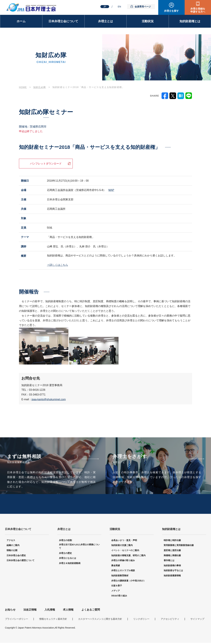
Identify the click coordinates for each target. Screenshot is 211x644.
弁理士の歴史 (65, 554)
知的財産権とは (190, 21)
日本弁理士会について (63, 21)
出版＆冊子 (117, 587)
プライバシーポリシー (16, 620)
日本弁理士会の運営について (21, 562)
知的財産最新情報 (172, 577)
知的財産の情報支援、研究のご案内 (128, 557)
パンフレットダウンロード (46, 164)
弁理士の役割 (65, 542)
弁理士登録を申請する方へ (198, 10)
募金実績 (116, 567)
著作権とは (169, 562)
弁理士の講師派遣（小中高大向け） (128, 582)
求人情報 (68, 611)
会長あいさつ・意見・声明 (124, 542)
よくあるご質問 (91, 611)
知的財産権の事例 (172, 567)
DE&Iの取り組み (119, 597)
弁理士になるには (68, 559)
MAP (111, 190)
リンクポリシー (141, 620)
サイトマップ (197, 620)
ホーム (21, 21)
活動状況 (148, 21)
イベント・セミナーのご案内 (125, 552)
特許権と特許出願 (172, 542)
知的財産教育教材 (120, 577)
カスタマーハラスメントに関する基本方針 (100, 620)
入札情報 (50, 611)
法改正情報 (30, 611)
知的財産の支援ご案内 (122, 547)
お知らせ (10, 611)
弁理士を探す (171, 11)
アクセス (11, 542)
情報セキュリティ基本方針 (53, 620)
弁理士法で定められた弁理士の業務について (79, 548)
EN (119, 7)
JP (105, 7)
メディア (116, 592)
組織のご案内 (13, 547)
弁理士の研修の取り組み (123, 562)
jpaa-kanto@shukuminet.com (49, 399)
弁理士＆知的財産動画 (70, 564)
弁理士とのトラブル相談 (123, 572)
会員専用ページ (143, 7)
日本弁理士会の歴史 (16, 557)
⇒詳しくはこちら (58, 265)
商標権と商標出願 (172, 557)
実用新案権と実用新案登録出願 (179, 547)
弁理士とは (105, 21)
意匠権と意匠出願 (172, 552)
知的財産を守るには (173, 572)
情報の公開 (12, 552)
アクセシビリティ (170, 620)
